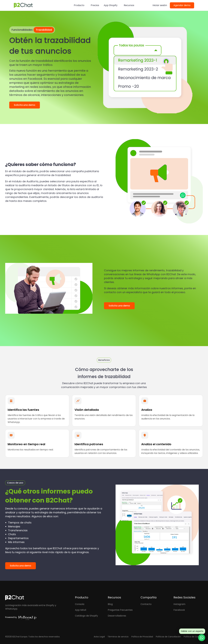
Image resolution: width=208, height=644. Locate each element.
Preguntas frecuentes (120, 610)
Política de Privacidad (142, 637)
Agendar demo (182, 5)
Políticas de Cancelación (168, 637)
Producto (79, 5)
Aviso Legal (99, 637)
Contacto (146, 604)
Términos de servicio (118, 637)
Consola (80, 604)
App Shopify (111, 5)
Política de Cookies (193, 637)
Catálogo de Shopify (86, 616)
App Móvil (81, 610)
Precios (95, 5)
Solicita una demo (25, 105)
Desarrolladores (117, 616)
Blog (110, 604)
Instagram (179, 604)
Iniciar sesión (160, 5)
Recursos (129, 5)
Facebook (179, 610)
